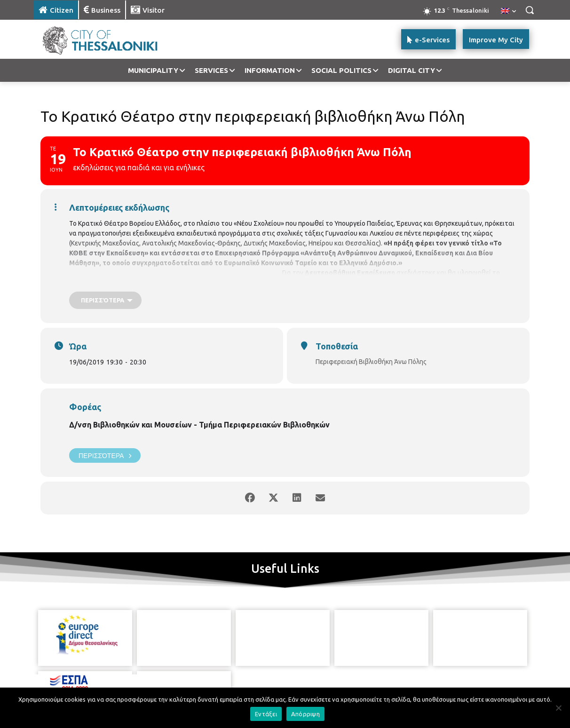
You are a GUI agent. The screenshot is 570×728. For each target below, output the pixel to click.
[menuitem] (508, 11)
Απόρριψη (305, 714)
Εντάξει (266, 714)
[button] (530, 10)
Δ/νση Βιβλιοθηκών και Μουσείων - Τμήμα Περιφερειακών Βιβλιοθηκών (199, 425)
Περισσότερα (105, 455)
